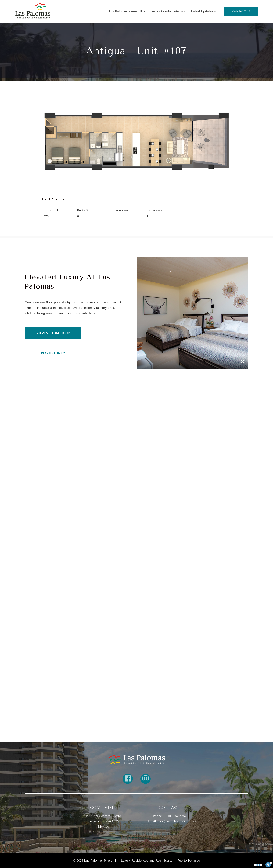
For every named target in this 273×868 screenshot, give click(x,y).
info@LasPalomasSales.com (177, 821)
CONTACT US (241, 11)
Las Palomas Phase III (127, 11)
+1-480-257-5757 (174, 816)
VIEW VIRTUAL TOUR (53, 333)
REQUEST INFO (53, 353)
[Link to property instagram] (145, 779)
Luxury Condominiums (168, 11)
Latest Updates (203, 11)
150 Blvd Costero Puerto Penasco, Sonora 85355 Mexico (103, 821)
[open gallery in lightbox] (242, 362)
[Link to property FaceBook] (128, 779)
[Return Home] (33, 11)
